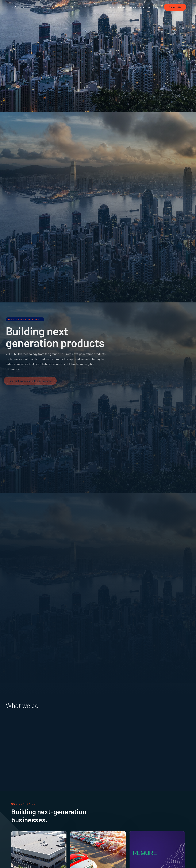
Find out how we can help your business (29, 381)
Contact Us (175, 7)
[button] (137, 7)
